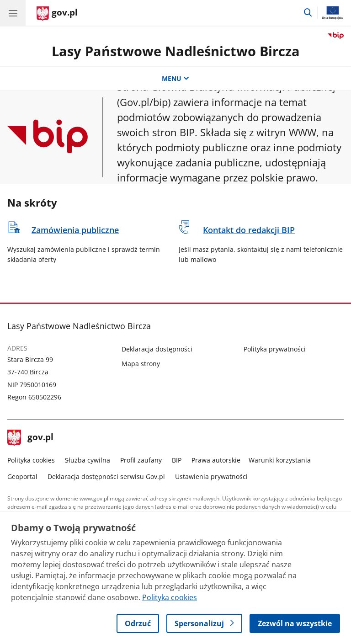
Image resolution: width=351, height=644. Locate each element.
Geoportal (22, 476)
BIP (177, 460)
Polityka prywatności (275, 349)
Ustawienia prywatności (211, 476)
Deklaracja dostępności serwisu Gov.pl (106, 476)
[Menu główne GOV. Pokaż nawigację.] (13, 13)
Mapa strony (141, 364)
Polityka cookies (31, 460)
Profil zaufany (141, 460)
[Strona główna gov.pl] (57, 14)
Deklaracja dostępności (157, 349)
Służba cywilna (88, 460)
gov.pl (31, 438)
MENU (175, 78)
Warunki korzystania (280, 460)
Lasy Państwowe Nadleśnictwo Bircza (176, 51)
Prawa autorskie (216, 460)
